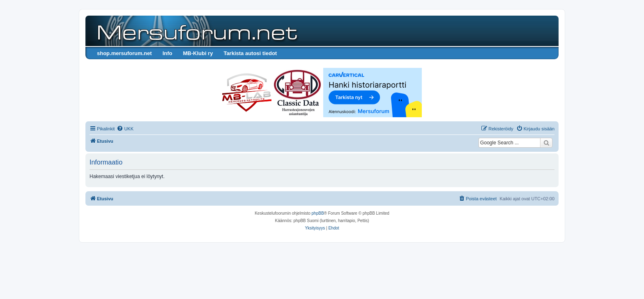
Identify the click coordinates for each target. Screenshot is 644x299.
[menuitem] (125, 129)
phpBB (318, 213)
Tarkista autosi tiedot (250, 53)
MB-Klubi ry (198, 53)
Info (168, 53)
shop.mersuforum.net (124, 53)
